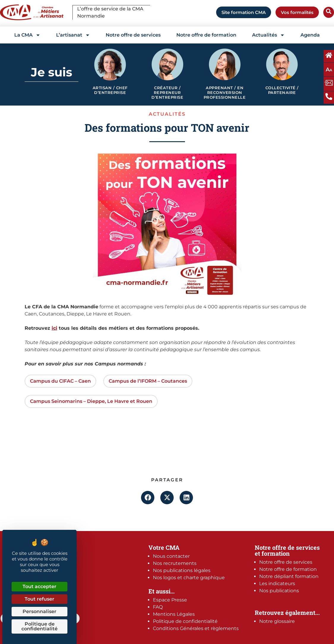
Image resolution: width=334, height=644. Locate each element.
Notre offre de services (133, 35)
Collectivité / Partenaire (282, 90)
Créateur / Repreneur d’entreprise (167, 92)
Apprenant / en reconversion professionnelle (225, 92)
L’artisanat (73, 35)
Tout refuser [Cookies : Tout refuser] (39, 599)
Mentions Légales (174, 614)
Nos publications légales (182, 570)
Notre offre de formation (206, 35)
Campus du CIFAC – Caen (60, 381)
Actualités (268, 35)
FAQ (158, 607)
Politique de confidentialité (185, 621)
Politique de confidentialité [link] (39, 626)
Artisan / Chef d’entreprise (110, 90)
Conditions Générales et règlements (196, 628)
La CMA (27, 35)
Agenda (310, 35)
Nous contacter (171, 556)
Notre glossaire (277, 621)
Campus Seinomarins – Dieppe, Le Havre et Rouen (91, 401)
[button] (148, 498)
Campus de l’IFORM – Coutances (148, 381)
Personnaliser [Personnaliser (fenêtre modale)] (39, 611)
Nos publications (279, 591)
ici (54, 328)
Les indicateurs (277, 583)
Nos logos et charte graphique (189, 578)
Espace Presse (170, 600)
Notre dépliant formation (289, 576)
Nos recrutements (175, 563)
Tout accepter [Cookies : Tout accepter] (39, 586)
